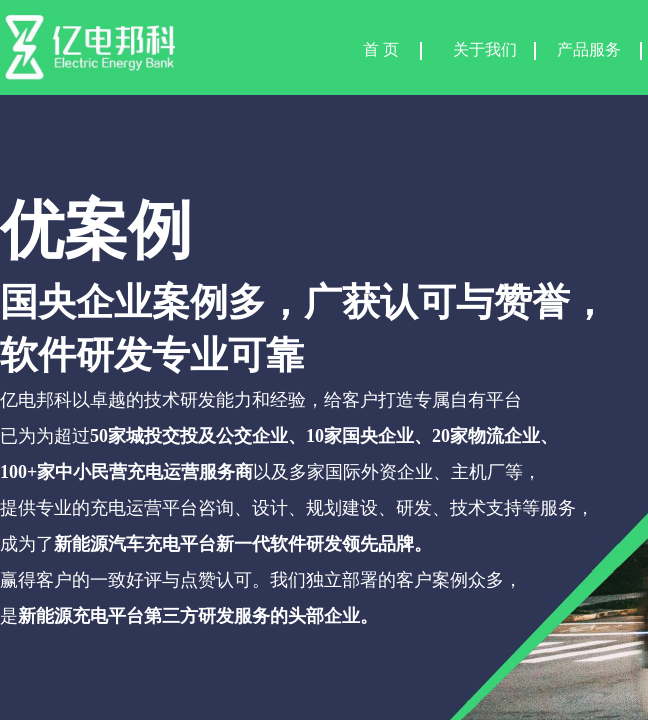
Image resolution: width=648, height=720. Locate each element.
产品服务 (589, 49)
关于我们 (485, 49)
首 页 (381, 49)
